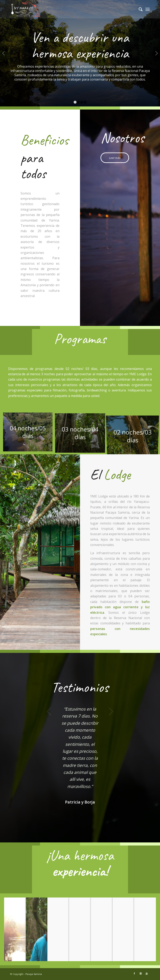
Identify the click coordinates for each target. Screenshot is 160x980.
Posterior (156, 53)
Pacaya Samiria (34, 974)
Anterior (4, 53)
